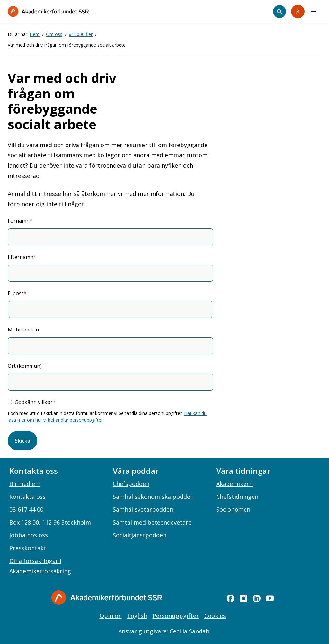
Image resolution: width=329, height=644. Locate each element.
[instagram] (244, 598)
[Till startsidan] (48, 11)
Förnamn (19, 221)
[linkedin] (257, 598)
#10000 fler (81, 34)
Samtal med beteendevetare (152, 522)
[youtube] (270, 598)
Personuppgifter (176, 616)
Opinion (111, 616)
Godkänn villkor (34, 402)
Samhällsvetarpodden (143, 509)
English (137, 616)
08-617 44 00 (26, 509)
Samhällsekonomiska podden (153, 497)
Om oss (54, 34)
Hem (35, 34)
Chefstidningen (237, 497)
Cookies (215, 616)
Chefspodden (131, 484)
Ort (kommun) (25, 366)
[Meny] (314, 12)
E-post (16, 293)
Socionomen (233, 509)
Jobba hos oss (29, 535)
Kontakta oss (27, 497)
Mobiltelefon (23, 330)
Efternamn (21, 257)
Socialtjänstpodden (140, 535)
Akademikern (234, 484)
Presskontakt (28, 548)
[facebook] (230, 598)
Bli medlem (25, 484)
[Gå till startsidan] (107, 598)
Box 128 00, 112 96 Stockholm (50, 522)
